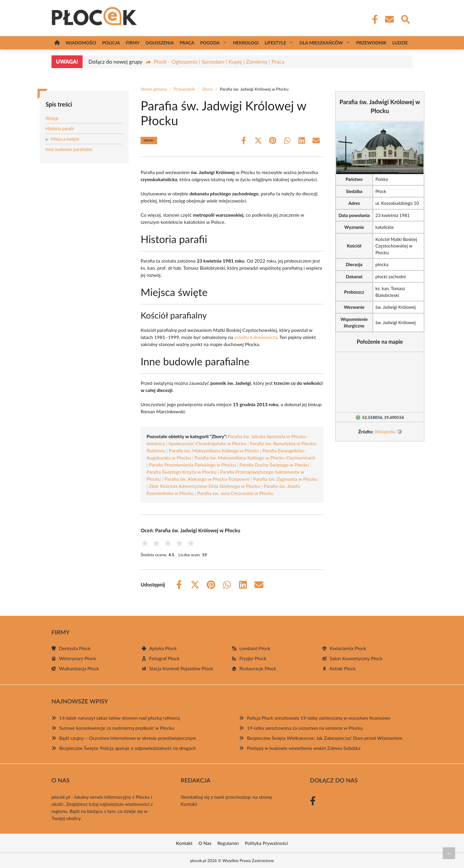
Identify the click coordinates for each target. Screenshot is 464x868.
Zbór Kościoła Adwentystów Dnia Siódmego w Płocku (204, 486)
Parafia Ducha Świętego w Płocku (274, 465)
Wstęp (52, 118)
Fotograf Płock (164, 658)
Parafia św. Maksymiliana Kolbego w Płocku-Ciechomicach (255, 458)
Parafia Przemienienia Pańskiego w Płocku (192, 465)
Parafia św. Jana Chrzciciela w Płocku (235, 493)
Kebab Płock (343, 668)
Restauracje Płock (258, 668)
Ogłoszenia (160, 43)
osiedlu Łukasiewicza (256, 337)
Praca (187, 43)
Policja (111, 43)
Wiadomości (81, 43)
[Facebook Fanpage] (373, 19)
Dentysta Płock (75, 648)
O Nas (205, 843)
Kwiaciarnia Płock (348, 648)
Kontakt (189, 804)
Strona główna (154, 89)
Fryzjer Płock (253, 658)
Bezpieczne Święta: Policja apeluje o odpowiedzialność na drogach (128, 748)
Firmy (133, 43)
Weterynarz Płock (78, 658)
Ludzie (400, 43)
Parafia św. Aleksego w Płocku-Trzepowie (207, 479)
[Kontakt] (389, 19)
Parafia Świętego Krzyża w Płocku (181, 472)
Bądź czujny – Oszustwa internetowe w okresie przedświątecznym (128, 738)
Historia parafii (60, 128)
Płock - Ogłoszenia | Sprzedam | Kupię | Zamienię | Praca (219, 62)
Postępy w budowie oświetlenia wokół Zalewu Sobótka (303, 748)
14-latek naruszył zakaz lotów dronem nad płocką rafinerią (120, 718)
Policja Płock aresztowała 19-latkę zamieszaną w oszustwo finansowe (319, 718)
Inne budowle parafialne (69, 149)
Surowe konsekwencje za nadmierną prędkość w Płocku (117, 728)
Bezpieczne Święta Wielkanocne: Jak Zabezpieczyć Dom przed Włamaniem (324, 738)
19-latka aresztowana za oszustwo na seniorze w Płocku (305, 728)
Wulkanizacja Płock (79, 668)
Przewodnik (371, 43)
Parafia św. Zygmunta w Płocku (285, 479)
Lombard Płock (255, 648)
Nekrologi (246, 43)
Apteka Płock (163, 648)
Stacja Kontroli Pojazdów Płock (181, 668)
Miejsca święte (65, 139)
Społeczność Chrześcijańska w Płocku (207, 443)
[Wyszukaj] (405, 19)
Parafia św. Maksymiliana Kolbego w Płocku (214, 450)
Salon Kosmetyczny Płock (356, 658)
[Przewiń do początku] (449, 853)
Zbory (207, 89)
